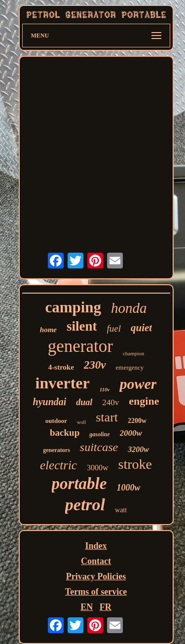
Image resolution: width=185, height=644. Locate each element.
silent (82, 326)
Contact (96, 561)
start (107, 417)
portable (79, 484)
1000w (128, 488)
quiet (141, 328)
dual (84, 402)
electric (58, 465)
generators (56, 450)
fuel (114, 328)
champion (133, 353)
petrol (85, 505)
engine (144, 401)
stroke (135, 464)
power (138, 384)
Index (96, 546)
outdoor (56, 421)
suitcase (99, 447)
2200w (137, 421)
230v (95, 365)
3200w (138, 449)
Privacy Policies (96, 576)
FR (106, 607)
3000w (98, 468)
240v (111, 402)
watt (121, 510)
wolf (81, 422)
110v (105, 389)
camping (73, 307)
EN (87, 607)
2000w (131, 433)
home (48, 330)
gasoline (99, 434)
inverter (63, 383)
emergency (130, 367)
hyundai (50, 402)
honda (129, 308)
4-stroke (61, 367)
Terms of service (96, 592)
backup (65, 433)
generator (80, 346)
